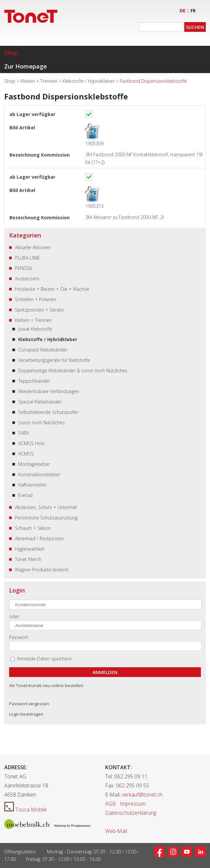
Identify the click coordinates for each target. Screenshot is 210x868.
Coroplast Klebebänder (43, 350)
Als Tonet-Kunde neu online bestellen (46, 685)
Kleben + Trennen (40, 81)
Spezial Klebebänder (40, 402)
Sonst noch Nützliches (42, 422)
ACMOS (26, 454)
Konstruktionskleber (39, 474)
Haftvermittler (33, 485)
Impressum (133, 804)
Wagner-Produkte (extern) (42, 570)
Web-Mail (116, 831)
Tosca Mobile (26, 810)
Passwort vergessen (29, 704)
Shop (11, 53)
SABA (24, 433)
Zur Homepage (26, 66)
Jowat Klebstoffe (35, 329)
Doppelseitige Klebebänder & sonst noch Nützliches (73, 370)
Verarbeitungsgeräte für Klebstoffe (54, 360)
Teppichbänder (34, 381)
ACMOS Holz (31, 443)
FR (193, 11)
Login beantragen (26, 714)
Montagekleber (34, 464)
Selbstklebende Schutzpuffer (48, 412)
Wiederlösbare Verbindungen (49, 391)
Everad (25, 495)
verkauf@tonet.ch (142, 795)
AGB (111, 804)
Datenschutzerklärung (131, 813)
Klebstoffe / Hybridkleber (89, 81)
